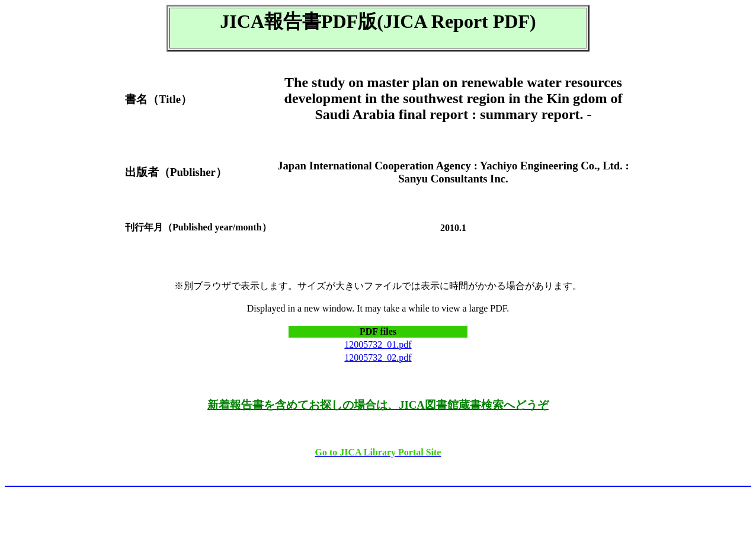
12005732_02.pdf (378, 357)
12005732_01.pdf (378, 344)
